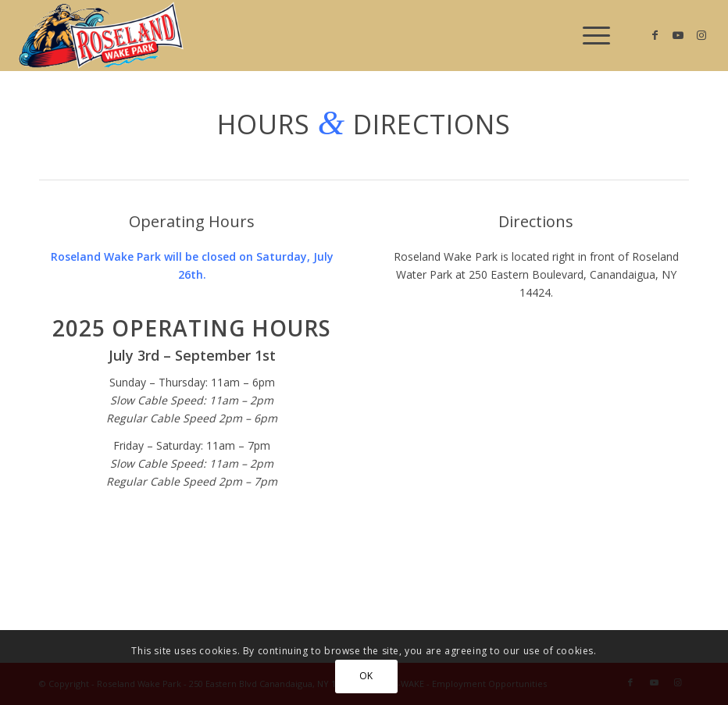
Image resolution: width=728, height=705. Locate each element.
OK (366, 676)
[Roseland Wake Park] (101, 35)
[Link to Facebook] (655, 35)
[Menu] (589, 35)
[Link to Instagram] (701, 35)
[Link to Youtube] (678, 35)
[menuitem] (589, 35)
